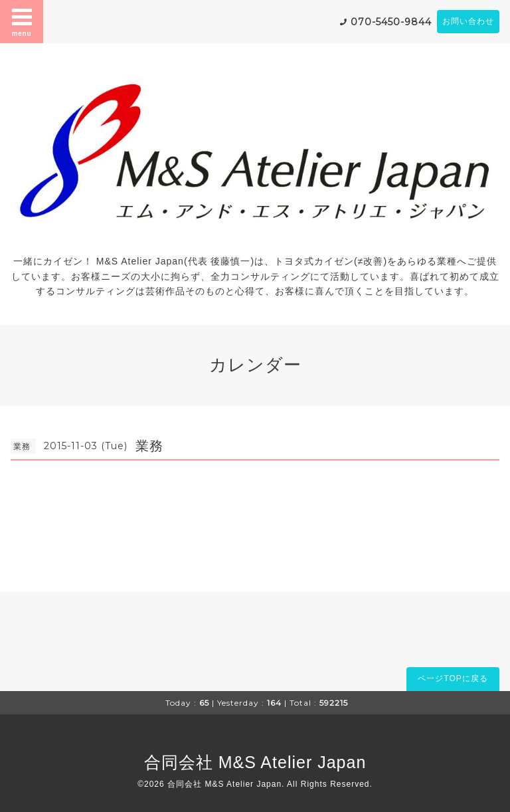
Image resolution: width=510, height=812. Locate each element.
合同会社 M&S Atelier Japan (255, 762)
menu (22, 21)
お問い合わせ (468, 21)
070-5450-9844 (391, 22)
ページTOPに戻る (453, 678)
